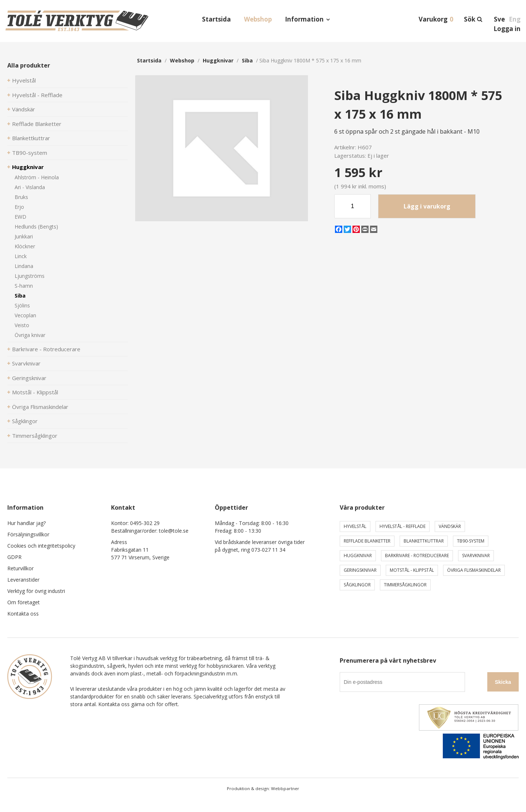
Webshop (258, 19)
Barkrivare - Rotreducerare (46, 349)
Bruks (21, 197)
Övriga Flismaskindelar (40, 407)
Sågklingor (25, 421)
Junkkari (24, 236)
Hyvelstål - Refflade (37, 95)
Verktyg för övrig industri (36, 591)
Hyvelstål (24, 80)
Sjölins (22, 305)
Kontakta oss (23, 614)
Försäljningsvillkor (28, 534)
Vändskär (24, 109)
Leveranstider (23, 580)
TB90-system (30, 153)
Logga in (507, 29)
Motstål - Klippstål (35, 392)
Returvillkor (20, 568)
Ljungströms (30, 276)
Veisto (22, 325)
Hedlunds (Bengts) (36, 227)
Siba (20, 296)
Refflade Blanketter (37, 124)
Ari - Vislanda (30, 187)
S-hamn (24, 286)
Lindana (24, 266)
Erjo (19, 207)
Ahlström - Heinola (37, 177)
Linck (21, 256)
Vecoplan (25, 315)
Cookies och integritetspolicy (41, 546)
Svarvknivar (26, 363)
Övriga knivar (30, 335)
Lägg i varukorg (427, 206)
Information (304, 19)
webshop (182, 60)
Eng (515, 19)
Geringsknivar (29, 378)
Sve (499, 19)
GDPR (14, 557)
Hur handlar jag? (26, 523)
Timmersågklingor (35, 436)
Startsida (216, 19)
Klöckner (25, 246)
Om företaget (24, 602)
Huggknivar (28, 167)
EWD (20, 217)
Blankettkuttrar (31, 138)
